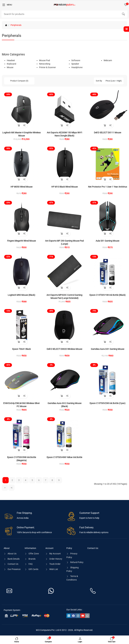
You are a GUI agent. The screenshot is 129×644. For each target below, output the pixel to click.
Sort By (99, 81)
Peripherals (16, 25)
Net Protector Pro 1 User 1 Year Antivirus (108, 187)
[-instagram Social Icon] (78, 616)
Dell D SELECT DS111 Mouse (108, 133)
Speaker (75, 64)
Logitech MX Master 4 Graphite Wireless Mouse (21, 134)
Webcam (108, 60)
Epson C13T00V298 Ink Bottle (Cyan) (108, 403)
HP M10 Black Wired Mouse (64, 187)
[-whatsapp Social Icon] (87, 616)
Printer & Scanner (47, 67)
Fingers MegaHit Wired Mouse (21, 241)
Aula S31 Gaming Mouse (107, 241)
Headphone (77, 67)
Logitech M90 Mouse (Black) (21, 295)
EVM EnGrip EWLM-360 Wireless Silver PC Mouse (21, 405)
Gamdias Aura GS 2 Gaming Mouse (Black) (64, 405)
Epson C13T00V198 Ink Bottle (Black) (108, 295)
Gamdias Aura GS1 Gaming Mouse (108, 349)
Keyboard (11, 64)
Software (76, 60)
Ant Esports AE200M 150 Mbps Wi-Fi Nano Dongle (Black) (64, 134)
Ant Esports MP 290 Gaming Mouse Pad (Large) (64, 242)
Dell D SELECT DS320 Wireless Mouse (64, 349)
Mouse (10, 67)
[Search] (64, 14)
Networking (45, 64)
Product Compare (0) (19, 81)
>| (11, 488)
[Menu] (7, 5)
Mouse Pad (44, 60)
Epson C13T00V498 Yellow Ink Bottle (64, 457)
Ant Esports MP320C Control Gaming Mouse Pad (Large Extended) (64, 297)
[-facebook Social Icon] (73, 616)
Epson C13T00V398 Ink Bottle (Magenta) (22, 459)
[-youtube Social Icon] (83, 616)
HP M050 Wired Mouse (21, 187)
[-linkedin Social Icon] (69, 616)
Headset (11, 60)
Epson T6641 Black (21, 349)
